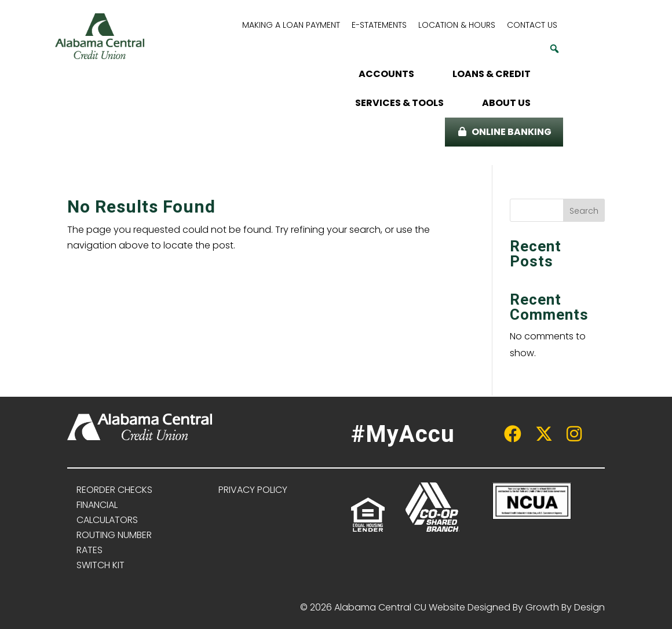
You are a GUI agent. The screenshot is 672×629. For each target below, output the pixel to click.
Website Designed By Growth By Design (517, 607)
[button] (554, 49)
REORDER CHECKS (114, 490)
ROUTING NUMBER (114, 535)
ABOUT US (506, 103)
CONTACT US (532, 25)
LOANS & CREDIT (492, 74)
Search (584, 211)
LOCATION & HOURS (457, 25)
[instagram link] (569, 437)
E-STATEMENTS (379, 25)
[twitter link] (538, 437)
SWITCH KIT (101, 565)
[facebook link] (507, 437)
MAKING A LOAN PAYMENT (291, 25)
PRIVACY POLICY (253, 490)
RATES (90, 550)
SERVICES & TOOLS (399, 103)
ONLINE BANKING (512, 132)
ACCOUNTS (386, 74)
